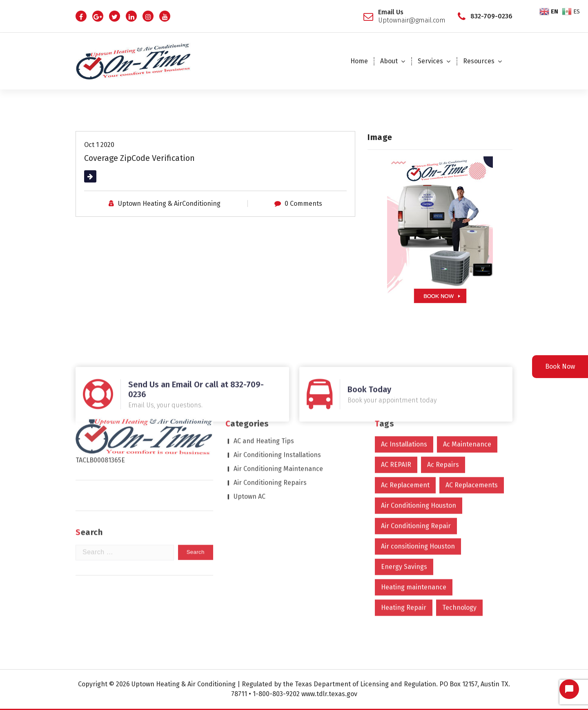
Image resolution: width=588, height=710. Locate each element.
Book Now (560, 366)
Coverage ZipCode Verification (139, 157)
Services (430, 61)
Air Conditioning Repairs (270, 414)
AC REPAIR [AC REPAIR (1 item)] (396, 396)
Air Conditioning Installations (277, 386)
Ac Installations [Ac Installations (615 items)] (404, 376)
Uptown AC (249, 428)
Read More (100, 175)
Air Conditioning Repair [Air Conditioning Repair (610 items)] (416, 457)
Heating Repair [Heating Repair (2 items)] (404, 539)
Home (359, 61)
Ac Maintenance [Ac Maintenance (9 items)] (467, 376)
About (389, 61)
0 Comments (303, 203)
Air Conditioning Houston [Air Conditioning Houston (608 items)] (419, 437)
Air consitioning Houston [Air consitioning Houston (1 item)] (418, 478)
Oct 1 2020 (99, 144)
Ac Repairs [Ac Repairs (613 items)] (443, 396)
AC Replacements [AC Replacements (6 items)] (472, 417)
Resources (479, 61)
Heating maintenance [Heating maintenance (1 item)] (414, 519)
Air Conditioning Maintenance (278, 400)
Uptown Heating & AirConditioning (169, 203)
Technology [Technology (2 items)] (459, 539)
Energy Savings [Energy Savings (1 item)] (404, 498)
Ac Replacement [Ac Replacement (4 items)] (405, 417)
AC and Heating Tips (264, 373)
